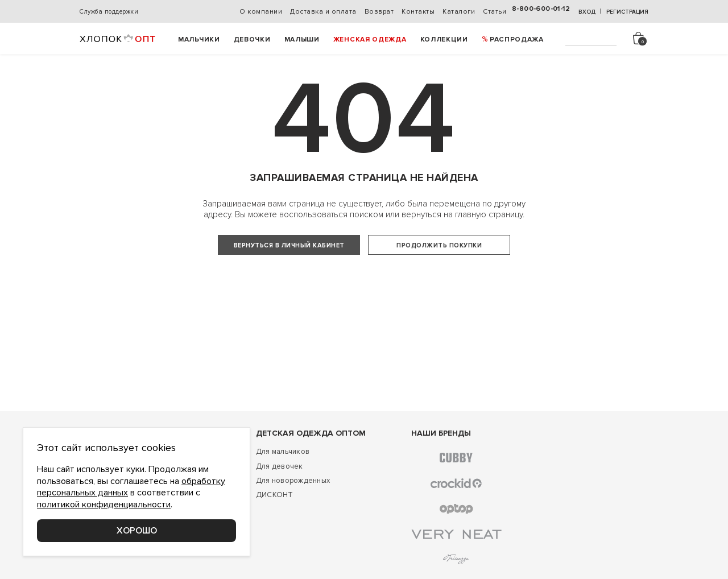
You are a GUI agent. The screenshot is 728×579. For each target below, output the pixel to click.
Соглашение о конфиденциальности (145, 568)
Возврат (379, 12)
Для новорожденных (293, 510)
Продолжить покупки (439, 245)
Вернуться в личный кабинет (289, 245)
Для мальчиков (283, 481)
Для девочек (280, 495)
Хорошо (137, 531)
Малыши (302, 40)
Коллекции (444, 40)
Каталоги (459, 12)
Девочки (252, 40)
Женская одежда (370, 40)
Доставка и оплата (323, 12)
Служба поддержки (109, 12)
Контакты (418, 12)
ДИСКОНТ (275, 524)
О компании (261, 12)
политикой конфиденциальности (104, 504)
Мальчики (199, 40)
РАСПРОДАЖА (517, 40)
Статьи (495, 12)
